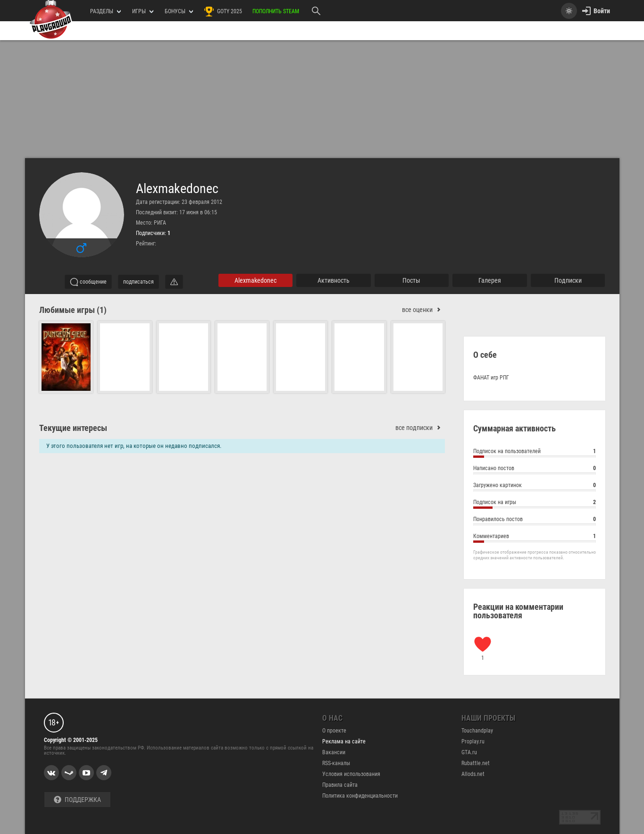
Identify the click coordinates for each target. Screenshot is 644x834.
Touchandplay (477, 731)
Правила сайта (340, 785)
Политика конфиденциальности (360, 796)
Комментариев (535, 537)
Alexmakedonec (177, 189)
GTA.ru (469, 752)
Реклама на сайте (344, 741)
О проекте (334, 731)
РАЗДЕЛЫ (105, 11)
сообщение (88, 282)
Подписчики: (153, 233)
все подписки (420, 428)
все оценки (423, 310)
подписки (568, 280)
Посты (411, 280)
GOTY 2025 (223, 11)
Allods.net (473, 774)
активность (334, 280)
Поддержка (77, 800)
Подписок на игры (535, 503)
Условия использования (351, 774)
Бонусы (179, 11)
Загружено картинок (535, 486)
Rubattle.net (476, 763)
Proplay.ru (473, 741)
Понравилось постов (535, 520)
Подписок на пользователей (535, 452)
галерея (490, 280)
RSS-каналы (336, 763)
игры (143, 11)
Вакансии (334, 752)
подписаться (138, 282)
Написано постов (535, 469)
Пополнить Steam (276, 11)
